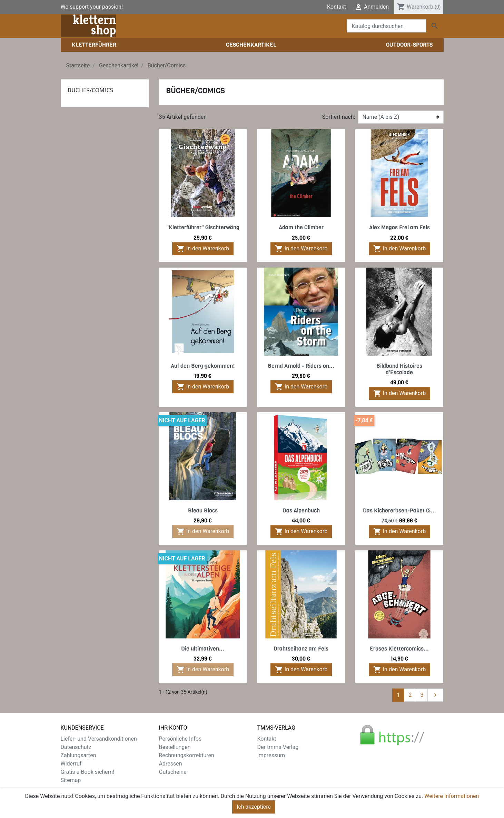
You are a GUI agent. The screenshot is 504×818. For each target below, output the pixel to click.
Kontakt (337, 7)
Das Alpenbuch (301, 511)
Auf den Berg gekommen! (203, 366)
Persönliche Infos (180, 739)
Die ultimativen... (203, 649)
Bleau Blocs (203, 511)
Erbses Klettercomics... (399, 649)
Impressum (271, 755)
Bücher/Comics (90, 90)
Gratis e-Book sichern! (87, 772)
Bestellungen (175, 747)
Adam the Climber (301, 227)
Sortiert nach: (339, 117)
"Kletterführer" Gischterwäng (203, 227)
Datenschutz (76, 747)
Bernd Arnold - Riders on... (301, 366)
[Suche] (387, 26)
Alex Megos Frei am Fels (399, 227)
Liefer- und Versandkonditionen (99, 739)
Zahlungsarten (78, 755)
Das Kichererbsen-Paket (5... (399, 511)
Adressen (171, 764)
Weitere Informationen (452, 800)
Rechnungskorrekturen (187, 755)
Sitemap (71, 780)
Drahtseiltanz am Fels (301, 649)
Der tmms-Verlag (278, 747)
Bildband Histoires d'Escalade (399, 369)
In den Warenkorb (203, 249)
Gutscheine (173, 772)
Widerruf (71, 764)
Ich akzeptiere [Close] (254, 811)
